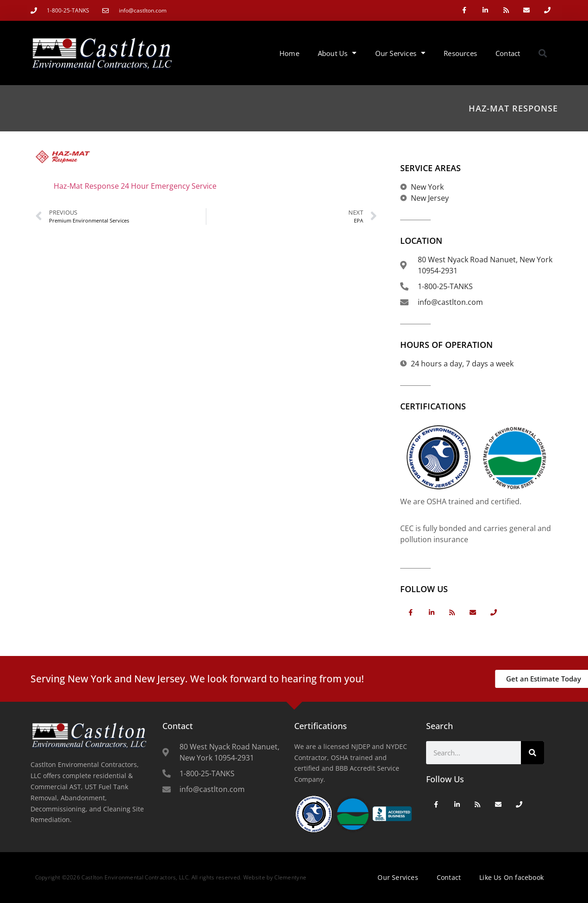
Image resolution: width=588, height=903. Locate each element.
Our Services (400, 53)
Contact (508, 53)
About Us (337, 53)
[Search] (532, 753)
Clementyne (290, 877)
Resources (460, 53)
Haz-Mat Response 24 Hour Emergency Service (135, 186)
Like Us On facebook (511, 877)
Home (289, 53)
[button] (542, 53)
